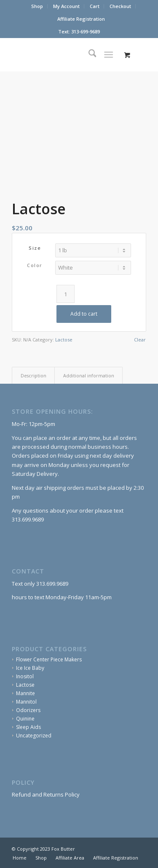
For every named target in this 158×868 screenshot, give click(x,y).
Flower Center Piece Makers (49, 659)
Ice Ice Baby (30, 668)
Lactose (64, 340)
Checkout (120, 6)
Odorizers (28, 710)
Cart (95, 6)
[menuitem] (37, 6)
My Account (66, 6)
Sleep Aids (28, 727)
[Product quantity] (66, 294)
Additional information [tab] (89, 375)
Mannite (25, 693)
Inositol (25, 676)
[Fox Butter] (66, 55)
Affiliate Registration (81, 19)
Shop (37, 6)
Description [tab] (33, 375)
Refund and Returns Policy (46, 794)
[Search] (88, 55)
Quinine (25, 719)
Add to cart (84, 314)
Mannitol (26, 702)
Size (35, 248)
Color (35, 265)
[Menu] (108, 55)
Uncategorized (34, 736)
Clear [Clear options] (140, 340)
